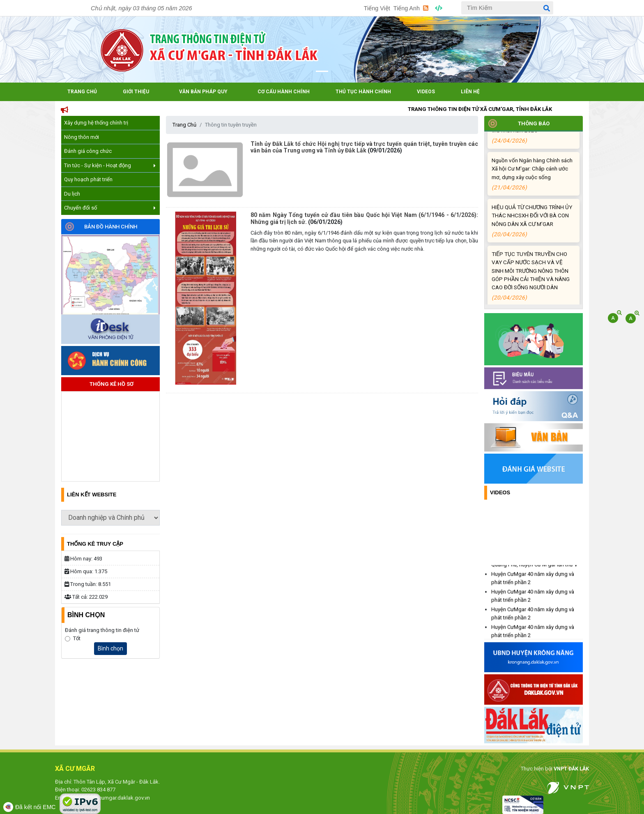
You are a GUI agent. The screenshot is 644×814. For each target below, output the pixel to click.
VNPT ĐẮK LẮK (570, 769)
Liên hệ (470, 92)
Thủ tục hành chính (363, 92)
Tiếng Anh (407, 8)
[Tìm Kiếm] (507, 8)
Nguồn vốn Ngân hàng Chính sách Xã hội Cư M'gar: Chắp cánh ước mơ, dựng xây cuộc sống (532, 181)
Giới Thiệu (136, 92)
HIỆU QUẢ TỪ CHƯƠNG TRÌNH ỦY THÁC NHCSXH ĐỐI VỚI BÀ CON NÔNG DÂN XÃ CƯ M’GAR (532, 228)
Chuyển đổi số (110, 208)
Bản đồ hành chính (111, 227)
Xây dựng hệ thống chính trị (96, 123)
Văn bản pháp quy (203, 92)
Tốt (77, 638)
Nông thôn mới (82, 137)
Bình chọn (110, 648)
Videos (426, 92)
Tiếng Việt (377, 8)
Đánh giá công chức (88, 151)
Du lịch (72, 194)
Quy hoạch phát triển (88, 179)
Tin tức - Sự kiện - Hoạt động (110, 165)
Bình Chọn (86, 615)
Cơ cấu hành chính (284, 92)
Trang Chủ (82, 92)
